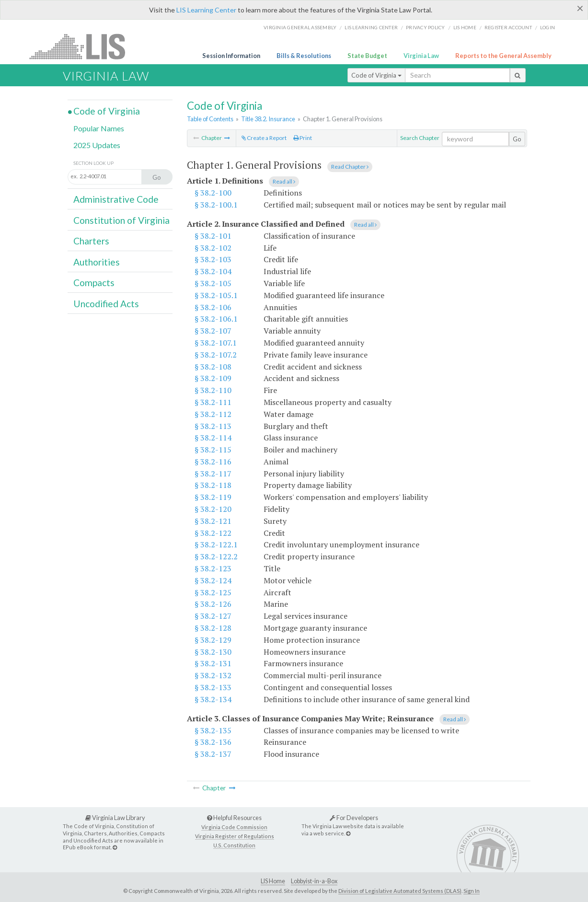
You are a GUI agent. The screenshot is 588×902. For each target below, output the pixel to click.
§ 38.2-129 (213, 640)
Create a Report (264, 138)
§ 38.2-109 (213, 378)
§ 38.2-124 (213, 580)
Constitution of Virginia (121, 220)
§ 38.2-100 (213, 193)
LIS (83, 46)
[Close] (580, 8)
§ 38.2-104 (213, 271)
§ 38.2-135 (213, 730)
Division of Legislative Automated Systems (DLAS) (400, 891)
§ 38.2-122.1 (216, 544)
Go (517, 139)
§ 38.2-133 (213, 687)
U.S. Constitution (234, 845)
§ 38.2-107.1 (216, 343)
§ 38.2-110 (213, 390)
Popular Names (99, 128)
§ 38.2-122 (213, 533)
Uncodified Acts (106, 304)
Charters (91, 241)
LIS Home (273, 881)
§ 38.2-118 (213, 485)
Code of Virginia (376, 75)
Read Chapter (350, 167)
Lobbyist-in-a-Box (314, 881)
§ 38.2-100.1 (216, 205)
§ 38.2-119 (213, 497)
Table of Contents (210, 119)
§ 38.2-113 (213, 426)
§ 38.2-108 (213, 367)
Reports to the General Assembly (503, 56)
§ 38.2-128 (213, 628)
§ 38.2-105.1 (216, 295)
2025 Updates (97, 145)
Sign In (472, 891)
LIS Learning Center (206, 10)
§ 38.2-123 (213, 568)
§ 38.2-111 (213, 402)
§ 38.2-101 (213, 236)
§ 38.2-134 (213, 699)
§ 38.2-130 (213, 652)
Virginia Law (421, 56)
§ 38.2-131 (213, 663)
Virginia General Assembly (300, 27)
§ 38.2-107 (213, 331)
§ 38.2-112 (213, 414)
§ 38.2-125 (213, 592)
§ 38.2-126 (213, 604)
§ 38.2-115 (213, 450)
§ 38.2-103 (213, 259)
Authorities (97, 262)
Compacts (94, 283)
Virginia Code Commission (234, 827)
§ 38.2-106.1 (216, 319)
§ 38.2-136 (213, 742)
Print (303, 138)
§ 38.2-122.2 (216, 556)
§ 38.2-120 (213, 509)
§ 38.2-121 (213, 521)
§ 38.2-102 (213, 248)
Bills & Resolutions (304, 56)
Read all (284, 181)
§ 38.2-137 (213, 754)
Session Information (231, 56)
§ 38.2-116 (213, 462)
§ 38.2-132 (213, 675)
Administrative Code (116, 199)
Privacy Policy (426, 27)
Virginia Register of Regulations (235, 836)
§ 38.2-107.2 (216, 355)
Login (548, 27)
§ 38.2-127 (213, 616)
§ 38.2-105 (213, 283)
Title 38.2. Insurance (268, 119)
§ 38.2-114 (213, 438)
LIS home (465, 27)
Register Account (508, 27)
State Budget (367, 56)
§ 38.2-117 (213, 474)
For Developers (354, 818)
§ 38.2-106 (213, 307)
